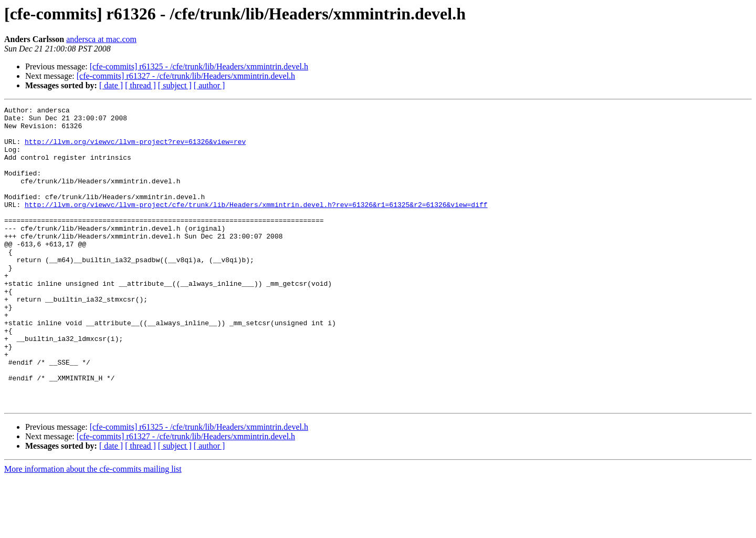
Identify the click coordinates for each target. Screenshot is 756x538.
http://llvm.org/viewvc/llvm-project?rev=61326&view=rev (135, 149)
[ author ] (209, 85)
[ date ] (111, 85)
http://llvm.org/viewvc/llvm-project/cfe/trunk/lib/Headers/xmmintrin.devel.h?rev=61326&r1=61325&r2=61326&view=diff (256, 225)
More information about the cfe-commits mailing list (93, 529)
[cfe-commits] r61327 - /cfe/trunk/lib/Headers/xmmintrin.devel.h (186, 76)
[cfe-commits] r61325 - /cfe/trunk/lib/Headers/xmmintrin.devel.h (199, 66)
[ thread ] (140, 85)
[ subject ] (175, 85)
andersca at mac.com (101, 39)
